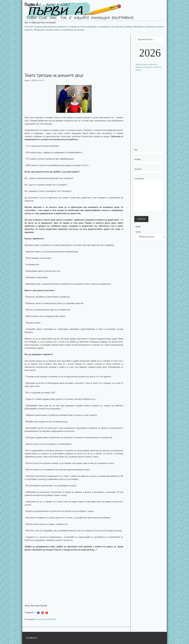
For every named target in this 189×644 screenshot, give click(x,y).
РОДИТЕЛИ (51, 619)
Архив (138, 232)
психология (40, 619)
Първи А (31, 5)
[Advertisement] (76, 51)
